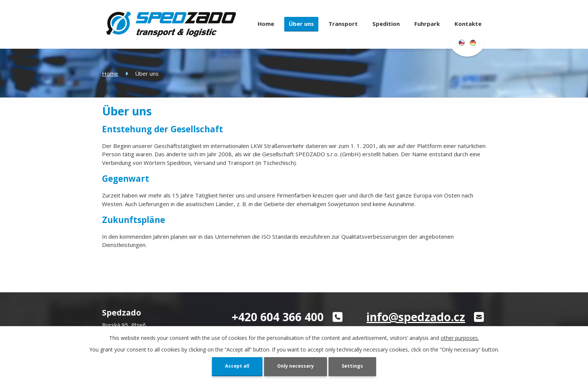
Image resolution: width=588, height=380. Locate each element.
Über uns (301, 24)
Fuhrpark (427, 24)
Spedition (386, 24)
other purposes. (460, 337)
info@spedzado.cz (416, 317)
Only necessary (296, 366)
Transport (343, 24)
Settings (356, 366)
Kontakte (468, 24)
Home (266, 24)
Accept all (234, 366)
